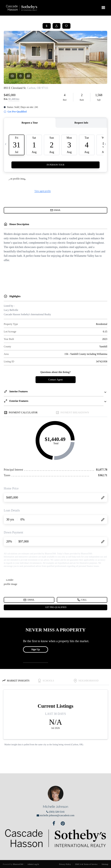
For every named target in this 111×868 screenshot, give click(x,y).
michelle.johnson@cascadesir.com (57, 815)
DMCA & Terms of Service (86, 864)
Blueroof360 (18, 864)
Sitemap (105, 864)
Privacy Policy (65, 864)
